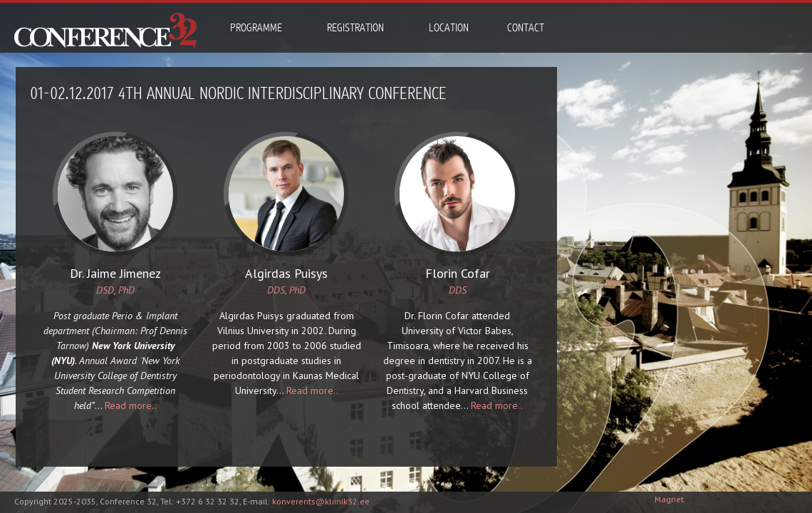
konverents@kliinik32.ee (321, 501)
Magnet (669, 499)
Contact (526, 28)
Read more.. (127, 405)
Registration (355, 28)
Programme (256, 28)
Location (449, 28)
